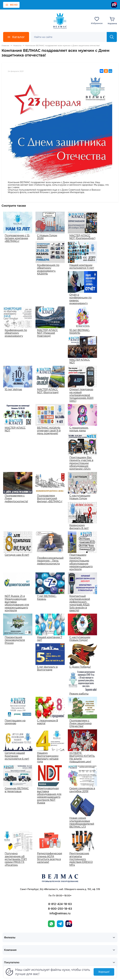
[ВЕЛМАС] (60, 21)
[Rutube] (114, 5)
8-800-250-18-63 (60, 909)
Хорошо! (104, 972)
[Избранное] (97, 20)
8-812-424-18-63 (60, 904)
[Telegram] (60, 924)
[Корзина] (112, 20)
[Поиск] (70, 37)
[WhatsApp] (51, 924)
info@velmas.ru (60, 913)
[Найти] (112, 37)
